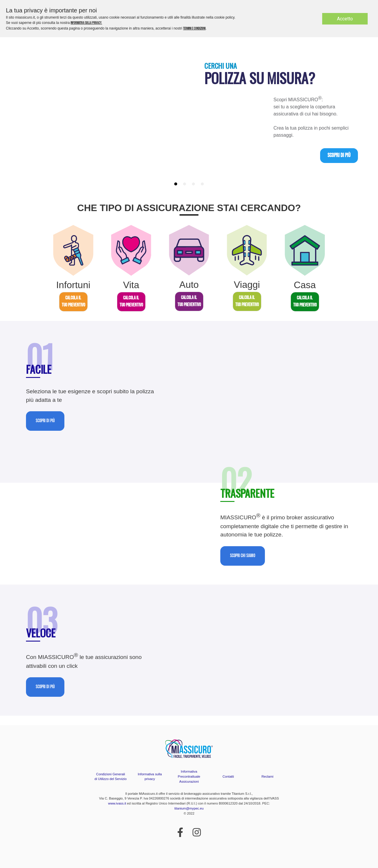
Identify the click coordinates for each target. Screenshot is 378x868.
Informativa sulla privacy (150, 777)
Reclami (267, 776)
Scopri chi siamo (243, 556)
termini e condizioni (194, 28)
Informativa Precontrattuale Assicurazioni (189, 776)
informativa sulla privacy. (86, 23)
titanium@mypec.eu (189, 808)
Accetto (345, 19)
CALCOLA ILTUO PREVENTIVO (73, 302)
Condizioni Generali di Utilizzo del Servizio (111, 777)
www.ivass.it (117, 803)
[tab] (176, 184)
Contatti (228, 776)
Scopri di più (339, 155)
